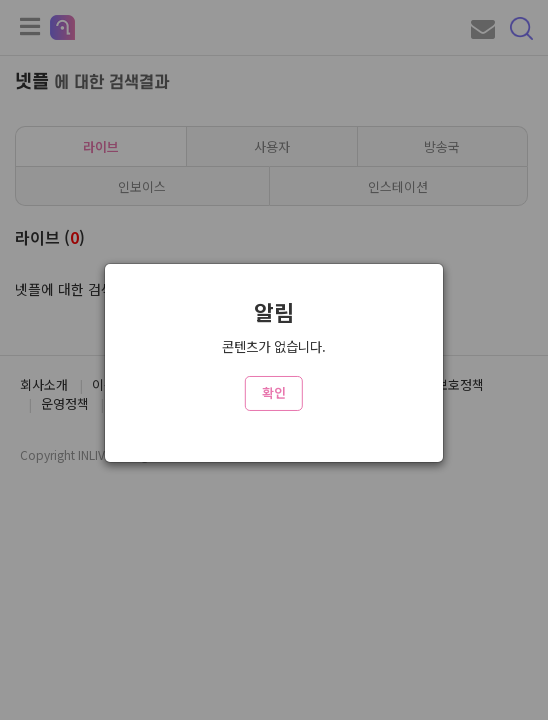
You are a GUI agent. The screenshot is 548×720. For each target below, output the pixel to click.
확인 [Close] (274, 392)
